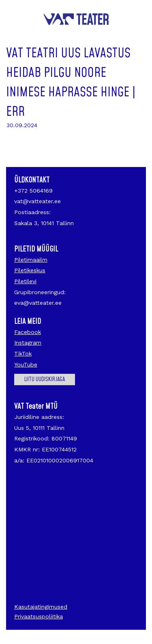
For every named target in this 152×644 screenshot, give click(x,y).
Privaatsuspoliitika (39, 616)
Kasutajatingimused (41, 607)
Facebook (28, 332)
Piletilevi (25, 281)
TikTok (23, 353)
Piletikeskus (30, 270)
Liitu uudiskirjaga (45, 379)
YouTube (26, 364)
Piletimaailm (31, 260)
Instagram (28, 343)
